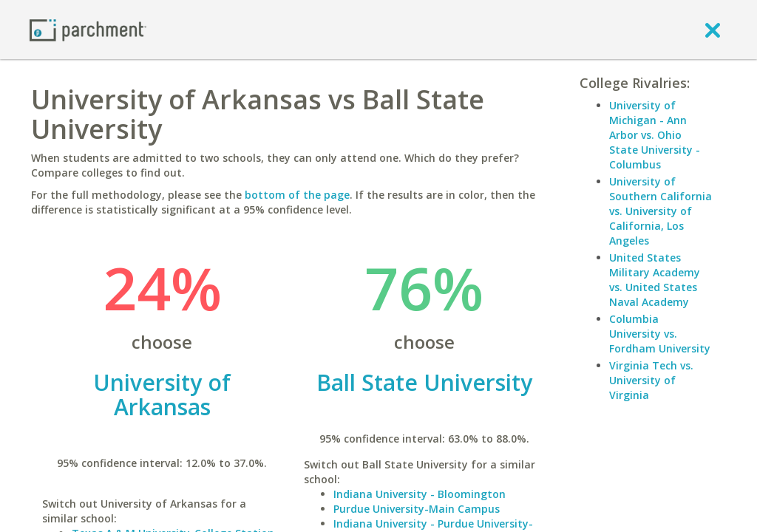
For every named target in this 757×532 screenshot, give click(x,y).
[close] (713, 30)
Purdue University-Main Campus (417, 509)
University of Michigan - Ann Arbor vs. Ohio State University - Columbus (655, 135)
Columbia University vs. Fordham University (660, 334)
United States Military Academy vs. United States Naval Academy (655, 280)
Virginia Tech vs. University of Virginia (651, 380)
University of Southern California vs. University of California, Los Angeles (661, 211)
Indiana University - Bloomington (420, 494)
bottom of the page (297, 195)
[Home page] (88, 29)
